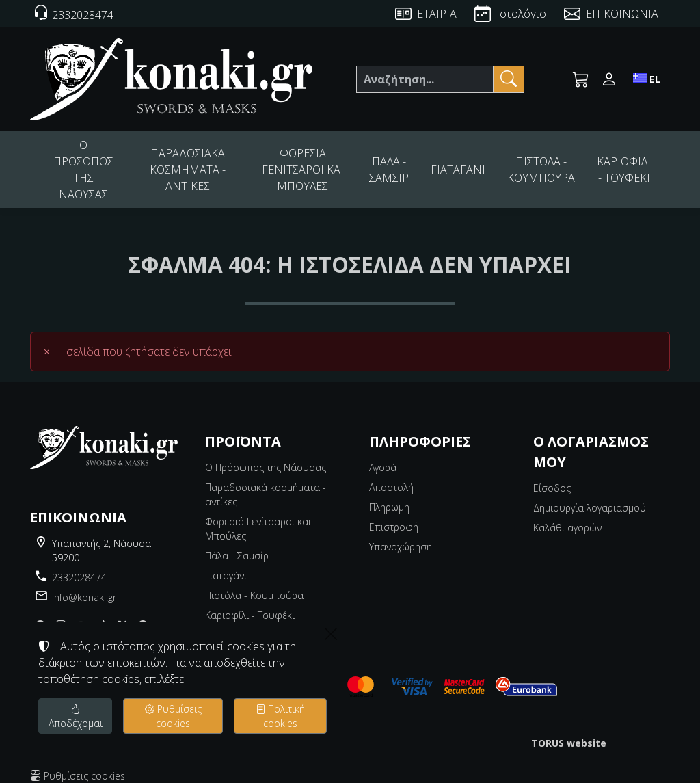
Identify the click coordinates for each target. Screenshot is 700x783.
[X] (122, 614)
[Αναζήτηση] (425, 79)
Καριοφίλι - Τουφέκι (250, 603)
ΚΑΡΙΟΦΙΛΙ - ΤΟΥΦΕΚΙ (625, 163)
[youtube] (81, 614)
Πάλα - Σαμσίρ (237, 544)
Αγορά (383, 456)
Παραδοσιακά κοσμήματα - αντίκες (266, 483)
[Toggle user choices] (609, 79)
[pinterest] (143, 614)
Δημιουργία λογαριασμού (590, 496)
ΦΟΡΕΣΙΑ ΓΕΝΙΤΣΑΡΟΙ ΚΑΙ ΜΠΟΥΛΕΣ (316, 164)
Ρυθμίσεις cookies (78, 764)
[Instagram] (61, 614)
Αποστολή (391, 476)
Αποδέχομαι (76, 716)
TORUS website (569, 731)
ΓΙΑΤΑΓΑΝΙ (469, 164)
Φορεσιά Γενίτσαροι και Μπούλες (258, 517)
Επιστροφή (394, 515)
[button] (581, 79)
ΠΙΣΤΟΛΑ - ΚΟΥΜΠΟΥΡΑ (547, 163)
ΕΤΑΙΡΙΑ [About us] (437, 14)
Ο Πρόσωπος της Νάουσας (266, 456)
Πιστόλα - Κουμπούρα (254, 584)
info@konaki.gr (84, 586)
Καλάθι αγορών (567, 516)
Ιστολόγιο (521, 14)
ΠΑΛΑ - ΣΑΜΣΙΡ (403, 163)
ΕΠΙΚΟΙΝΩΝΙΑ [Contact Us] (622, 14)
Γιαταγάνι (226, 564)
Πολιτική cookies (280, 716)
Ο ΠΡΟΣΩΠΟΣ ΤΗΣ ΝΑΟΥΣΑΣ (86, 163)
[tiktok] (102, 614)
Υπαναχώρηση (401, 535)
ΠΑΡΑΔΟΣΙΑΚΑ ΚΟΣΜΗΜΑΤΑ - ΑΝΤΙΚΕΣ (196, 164)
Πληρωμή (389, 495)
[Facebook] (40, 614)
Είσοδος (552, 476)
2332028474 (79, 566)
